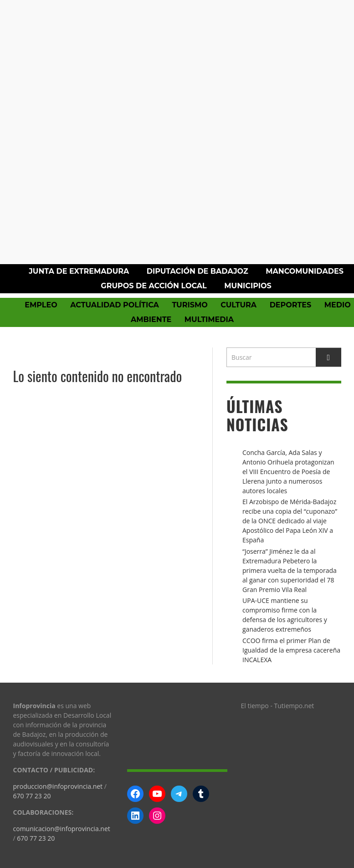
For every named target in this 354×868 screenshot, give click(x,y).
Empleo (41, 305)
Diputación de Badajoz (198, 271)
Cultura (239, 305)
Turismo (190, 305)
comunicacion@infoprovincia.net (62, 829)
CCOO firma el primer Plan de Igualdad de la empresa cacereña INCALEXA (291, 650)
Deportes (291, 305)
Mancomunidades (305, 271)
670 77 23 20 (32, 796)
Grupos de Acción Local (154, 286)
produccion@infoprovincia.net (58, 786)
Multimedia (209, 319)
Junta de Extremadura (79, 271)
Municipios (248, 286)
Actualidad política (115, 305)
